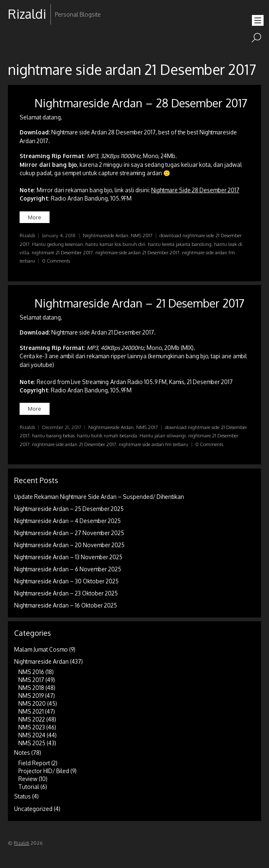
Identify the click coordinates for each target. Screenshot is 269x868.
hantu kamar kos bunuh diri (115, 244)
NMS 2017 (142, 235)
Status (22, 796)
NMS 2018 (31, 688)
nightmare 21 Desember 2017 (62, 252)
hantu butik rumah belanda (107, 435)
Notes (22, 753)
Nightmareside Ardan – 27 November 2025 (69, 533)
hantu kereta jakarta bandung (180, 244)
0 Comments (56, 261)
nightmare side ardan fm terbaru (153, 444)
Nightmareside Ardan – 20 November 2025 (69, 545)
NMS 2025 (32, 743)
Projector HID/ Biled (44, 771)
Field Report (34, 763)
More (35, 217)
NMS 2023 (32, 727)
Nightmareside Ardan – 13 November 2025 (68, 557)
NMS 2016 (31, 672)
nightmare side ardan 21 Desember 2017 (137, 252)
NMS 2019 (31, 696)
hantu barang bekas (53, 435)
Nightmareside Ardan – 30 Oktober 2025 (66, 581)
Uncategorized (33, 809)
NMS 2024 (32, 735)
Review (28, 779)
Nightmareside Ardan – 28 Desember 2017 (141, 103)
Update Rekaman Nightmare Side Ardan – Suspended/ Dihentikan (99, 497)
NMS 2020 (32, 703)
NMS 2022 (32, 719)
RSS (15, 41)
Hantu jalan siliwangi (163, 435)
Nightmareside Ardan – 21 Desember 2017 (139, 303)
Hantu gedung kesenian (57, 244)
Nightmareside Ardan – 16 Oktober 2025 (66, 605)
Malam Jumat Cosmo (41, 649)
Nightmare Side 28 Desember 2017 (195, 190)
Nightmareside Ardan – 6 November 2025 (68, 569)
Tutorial (29, 787)
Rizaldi (27, 235)
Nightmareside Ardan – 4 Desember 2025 (67, 521)
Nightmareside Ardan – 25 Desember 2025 (69, 509)
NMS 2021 (31, 711)
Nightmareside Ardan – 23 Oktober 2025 (66, 593)
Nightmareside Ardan (106, 235)
